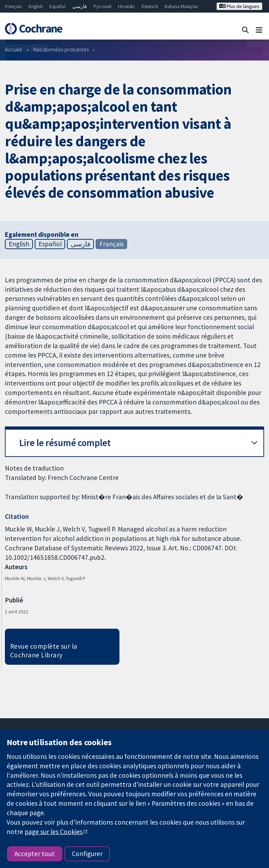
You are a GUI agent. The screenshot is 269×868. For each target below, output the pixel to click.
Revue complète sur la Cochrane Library (44, 651)
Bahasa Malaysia (181, 6)
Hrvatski (126, 6)
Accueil (13, 49)
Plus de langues (239, 6)
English (36, 6)
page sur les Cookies (54, 832)
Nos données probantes (61, 49)
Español (57, 6)
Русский (102, 6)
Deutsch (150, 6)
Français (13, 6)
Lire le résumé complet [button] (65, 443)
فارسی (80, 6)
